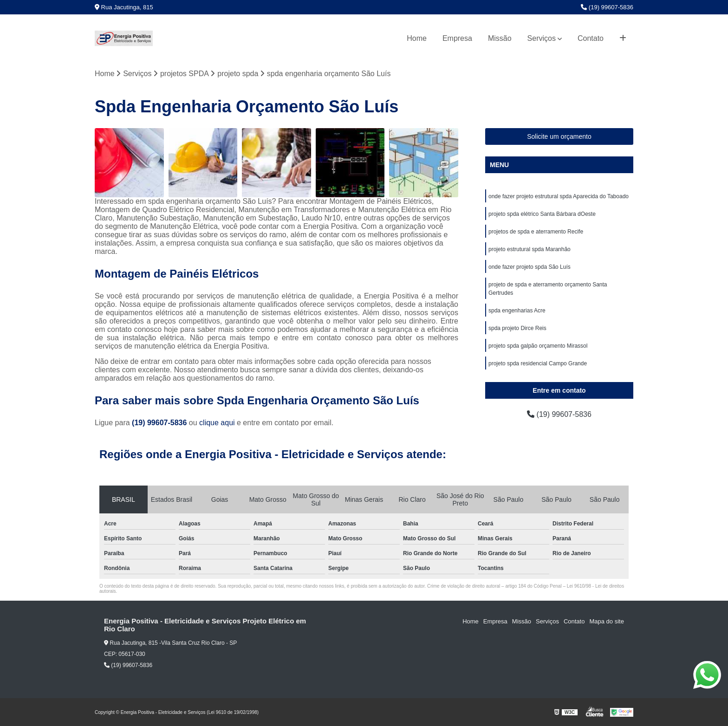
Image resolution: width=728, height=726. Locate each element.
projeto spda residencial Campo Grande (538, 363)
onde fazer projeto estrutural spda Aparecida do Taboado (559, 196)
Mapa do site (606, 621)
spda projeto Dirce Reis (517, 328)
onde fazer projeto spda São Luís (530, 267)
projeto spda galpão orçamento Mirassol (538, 346)
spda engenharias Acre (517, 311)
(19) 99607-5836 (607, 7)
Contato (591, 38)
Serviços (542, 38)
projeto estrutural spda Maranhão (530, 249)
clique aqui (217, 423)
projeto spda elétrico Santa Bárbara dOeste (542, 214)
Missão (500, 38)
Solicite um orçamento (559, 136)
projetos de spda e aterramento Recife (536, 232)
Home (417, 38)
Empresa (457, 38)
